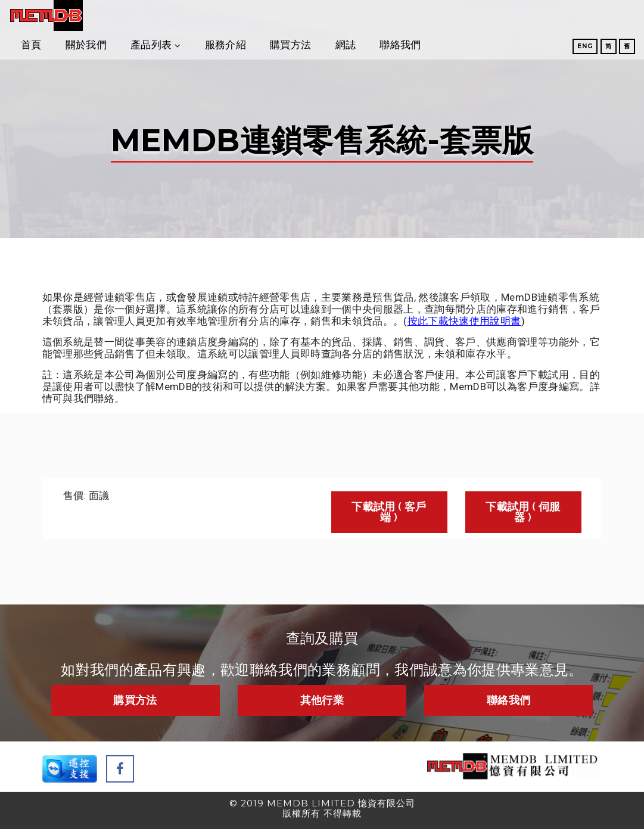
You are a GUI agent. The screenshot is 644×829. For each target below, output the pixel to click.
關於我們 (215, 17)
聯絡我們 (529, 17)
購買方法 (420, 17)
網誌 (475, 17)
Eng (552, 49)
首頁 (161, 17)
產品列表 (280, 17)
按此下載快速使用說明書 (464, 321)
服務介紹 (355, 17)
